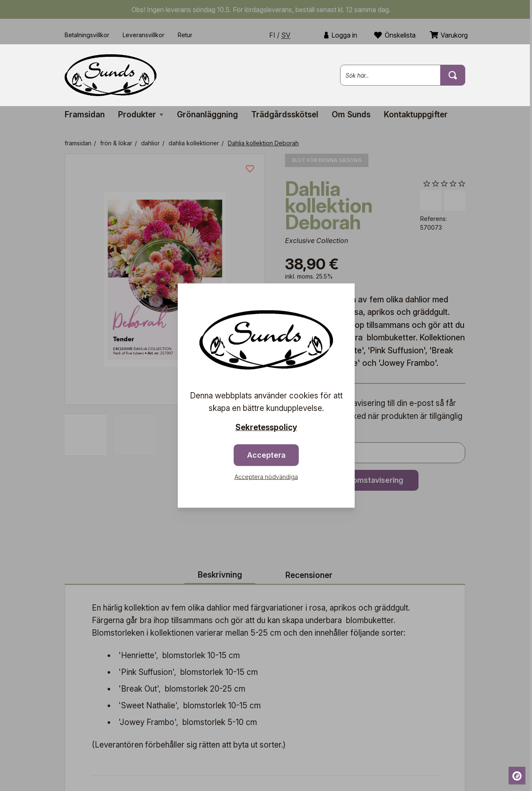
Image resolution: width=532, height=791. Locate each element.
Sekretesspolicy (266, 427)
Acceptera (266, 455)
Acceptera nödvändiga (266, 476)
